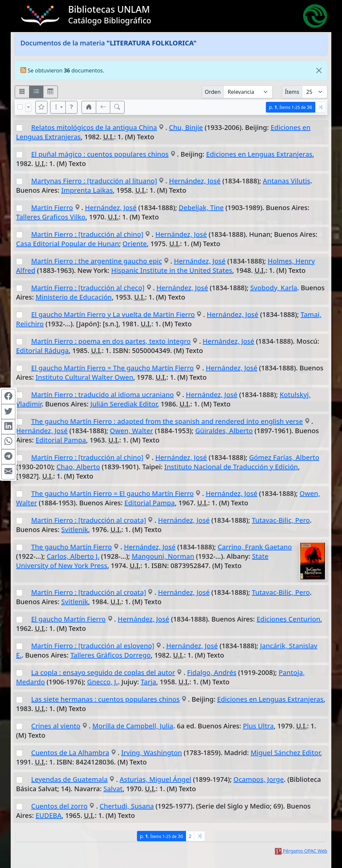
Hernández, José (195, 181)
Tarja (148, 682)
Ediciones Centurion (288, 619)
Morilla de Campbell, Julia (133, 726)
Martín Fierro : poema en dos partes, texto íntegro (111, 341)
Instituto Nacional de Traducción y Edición (231, 467)
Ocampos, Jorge (259, 779)
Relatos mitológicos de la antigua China (94, 127)
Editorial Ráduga (42, 351)
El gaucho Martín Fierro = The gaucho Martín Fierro (112, 368)
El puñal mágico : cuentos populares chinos (100, 154)
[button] (71, 107)
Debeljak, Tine (201, 208)
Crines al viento (56, 726)
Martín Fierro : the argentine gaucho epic (97, 261)
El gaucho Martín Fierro (68, 619)
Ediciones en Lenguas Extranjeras (259, 154)
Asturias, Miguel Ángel (155, 779)
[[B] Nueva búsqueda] (117, 107)
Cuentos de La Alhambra (70, 753)
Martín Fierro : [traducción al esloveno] (93, 646)
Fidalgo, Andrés (212, 672)
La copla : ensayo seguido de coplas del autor (103, 672)
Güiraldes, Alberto (224, 431)
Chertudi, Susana (127, 806)
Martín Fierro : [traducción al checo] (88, 288)
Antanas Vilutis (287, 181)
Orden (213, 92)
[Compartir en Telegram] (8, 457)
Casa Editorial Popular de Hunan (67, 244)
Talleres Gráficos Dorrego (110, 655)
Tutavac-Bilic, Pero (281, 520)
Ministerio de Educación (73, 297)
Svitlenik (75, 530)
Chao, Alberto (78, 467)
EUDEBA (48, 815)
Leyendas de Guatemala (69, 779)
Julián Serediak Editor (124, 404)
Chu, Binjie (186, 127)
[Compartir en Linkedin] (8, 426)
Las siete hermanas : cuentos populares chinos (105, 699)
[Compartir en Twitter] (8, 411)
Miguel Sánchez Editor (285, 753)
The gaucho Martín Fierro (71, 547)
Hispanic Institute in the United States (172, 270)
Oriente (135, 244)
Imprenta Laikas (87, 190)
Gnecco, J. (103, 682)
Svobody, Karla (274, 288)
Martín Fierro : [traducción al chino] (87, 234)
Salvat (113, 789)
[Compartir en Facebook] (8, 396)
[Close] (319, 70)
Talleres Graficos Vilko (51, 217)
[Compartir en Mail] (8, 472)
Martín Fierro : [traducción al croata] (89, 520)
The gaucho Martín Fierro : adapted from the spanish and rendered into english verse (167, 421)
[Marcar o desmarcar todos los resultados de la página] (20, 107)
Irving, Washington (152, 753)
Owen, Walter (131, 431)
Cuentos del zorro (59, 806)
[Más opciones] (58, 107)
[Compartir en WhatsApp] (8, 442)
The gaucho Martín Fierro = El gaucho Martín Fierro (112, 493)
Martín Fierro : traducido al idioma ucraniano (102, 395)
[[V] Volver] (103, 107)
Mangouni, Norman (163, 556)
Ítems (292, 92)
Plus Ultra (258, 726)
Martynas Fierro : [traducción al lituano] (94, 181)
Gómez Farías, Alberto (284, 457)
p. (290, 107)
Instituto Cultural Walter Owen (84, 377)
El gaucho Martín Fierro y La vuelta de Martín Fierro (113, 314)
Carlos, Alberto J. (73, 556)
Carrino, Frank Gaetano (255, 547)
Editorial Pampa (61, 440)
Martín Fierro (52, 208)
